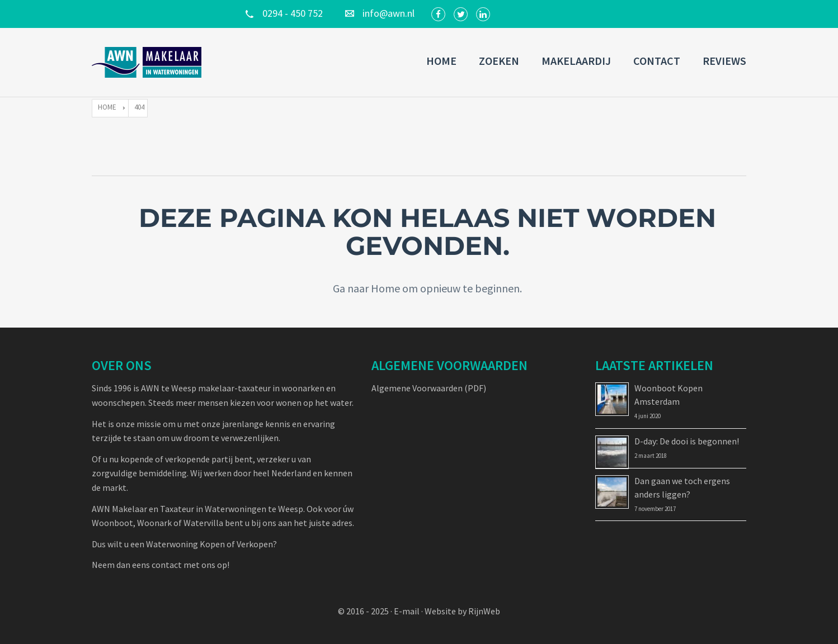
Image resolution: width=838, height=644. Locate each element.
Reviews (724, 61)
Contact (657, 61)
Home (441, 61)
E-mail (407, 611)
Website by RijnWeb (462, 611)
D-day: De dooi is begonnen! (687, 441)
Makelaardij (576, 61)
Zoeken (499, 61)
